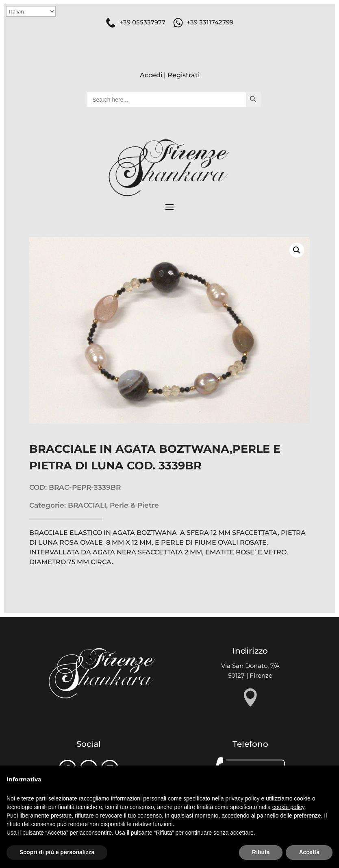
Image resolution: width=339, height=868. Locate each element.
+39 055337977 (142, 22)
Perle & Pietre (134, 505)
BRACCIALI (87, 505)
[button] (297, 250)
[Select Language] (31, 11)
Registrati (184, 75)
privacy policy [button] (243, 798)
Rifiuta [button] (261, 852)
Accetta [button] (309, 852)
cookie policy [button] (288, 807)
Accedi (151, 75)
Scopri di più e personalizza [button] (57, 852)
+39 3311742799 (210, 22)
